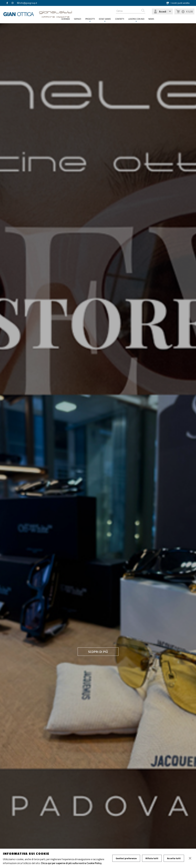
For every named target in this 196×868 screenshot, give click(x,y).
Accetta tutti (174, 858)
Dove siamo (105, 19)
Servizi (77, 19)
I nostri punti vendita (178, 3)
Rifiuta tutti (152, 858)
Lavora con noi (136, 19)
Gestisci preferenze (126, 858)
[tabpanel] (98, 445)
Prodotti (90, 19)
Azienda (66, 19)
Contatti (120, 19)
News (151, 19)
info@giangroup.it (28, 3)
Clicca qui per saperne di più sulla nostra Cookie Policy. (72, 863)
